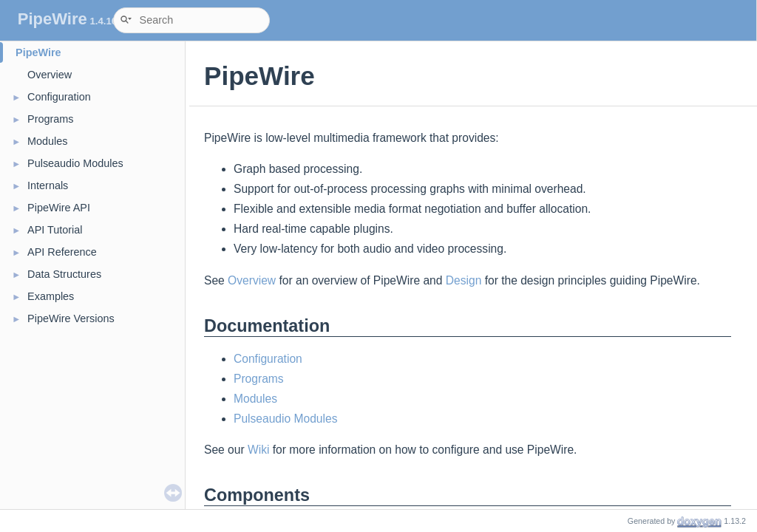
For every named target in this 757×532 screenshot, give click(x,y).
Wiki (258, 450)
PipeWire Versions (71, 318)
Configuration (59, 97)
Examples (51, 296)
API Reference (62, 252)
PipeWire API (59, 208)
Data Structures (64, 274)
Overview (50, 75)
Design (464, 280)
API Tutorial (55, 230)
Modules (47, 141)
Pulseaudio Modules (75, 163)
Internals (48, 185)
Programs (50, 119)
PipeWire (38, 52)
